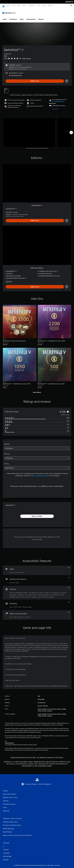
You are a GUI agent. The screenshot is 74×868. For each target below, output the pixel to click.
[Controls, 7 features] (37, 591)
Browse (41, 17)
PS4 (18, 6)
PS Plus (24, 6)
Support (50, 6)
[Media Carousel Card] (29, 131)
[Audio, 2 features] (37, 568)
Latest (5, 17)
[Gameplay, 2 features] (37, 603)
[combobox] (37, 446)
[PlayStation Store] (9, 11)
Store (44, 6)
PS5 (13, 6)
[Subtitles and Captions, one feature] (37, 579)
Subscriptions (31, 17)
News (39, 6)
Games (8, 6)
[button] (58, 99)
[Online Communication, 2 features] (37, 613)
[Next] (71, 131)
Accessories (31, 6)
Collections (13, 17)
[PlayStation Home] (4, 6)
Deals (22, 17)
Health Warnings (9, 741)
